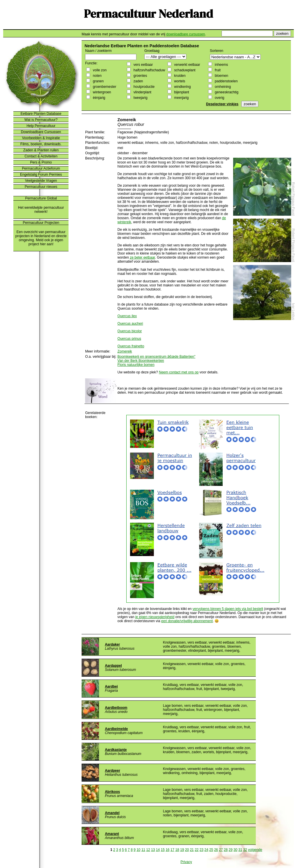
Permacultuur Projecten (41, 223)
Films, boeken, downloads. (41, 144)
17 (172, 850)
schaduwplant (184, 70)
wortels (179, 81)
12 (148, 850)
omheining (222, 87)
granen (98, 81)
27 (221, 850)
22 (197, 850)
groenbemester (104, 87)
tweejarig (140, 98)
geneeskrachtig (226, 92)
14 (158, 850)
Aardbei (111, 687)
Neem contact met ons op (179, 372)
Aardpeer (113, 771)
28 (226, 850)
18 (177, 850)
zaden (138, 81)
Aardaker (112, 644)
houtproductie (143, 87)
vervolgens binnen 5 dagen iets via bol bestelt (228, 609)
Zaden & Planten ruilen (41, 150)
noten (97, 76)
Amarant (112, 834)
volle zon (99, 70)
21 (192, 850)
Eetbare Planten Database (41, 114)
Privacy (186, 862)
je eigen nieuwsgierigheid (155, 617)
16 (167, 850)
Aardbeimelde (116, 729)
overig (219, 98)
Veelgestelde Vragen (41, 181)
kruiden (179, 76)
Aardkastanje (116, 750)
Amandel (112, 813)
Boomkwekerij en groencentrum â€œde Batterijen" (156, 357)
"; (165, 57)
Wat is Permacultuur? (41, 120)
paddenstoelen (226, 81)
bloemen (221, 76)
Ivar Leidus (293, 312)
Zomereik (125, 351)
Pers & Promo (41, 162)
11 (143, 850)
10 (138, 850)
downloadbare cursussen (186, 34)
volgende (255, 850)
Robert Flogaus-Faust (293, 199)
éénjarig (98, 98)
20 (187, 850)
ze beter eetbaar (142, 257)
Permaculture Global (41, 198)
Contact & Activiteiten (41, 156)
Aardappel (113, 666)
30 (235, 850)
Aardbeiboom (116, 708)
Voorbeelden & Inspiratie (41, 138)
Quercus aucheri (130, 324)
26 (216, 850)
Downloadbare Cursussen (41, 132)
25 (211, 850)
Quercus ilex (127, 316)
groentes (140, 76)
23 (201, 850)
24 (206, 850)
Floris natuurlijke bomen (136, 365)
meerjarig (181, 98)
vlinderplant (142, 92)
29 (231, 850)
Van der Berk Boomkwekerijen (141, 361)
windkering (182, 87)
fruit (217, 70)
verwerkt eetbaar (187, 65)
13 (153, 850)
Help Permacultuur (41, 126)
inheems (221, 65)
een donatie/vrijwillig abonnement (187, 621)
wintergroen (101, 92)
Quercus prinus (129, 339)
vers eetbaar (143, 65)
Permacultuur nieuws (41, 187)
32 (245, 850)
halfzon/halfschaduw (149, 70)
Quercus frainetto (131, 346)
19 (182, 850)
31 (240, 850)
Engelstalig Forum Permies (41, 175)
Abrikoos (112, 792)
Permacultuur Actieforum (41, 168)
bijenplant (181, 92)
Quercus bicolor (130, 331)
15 (163, 850)
